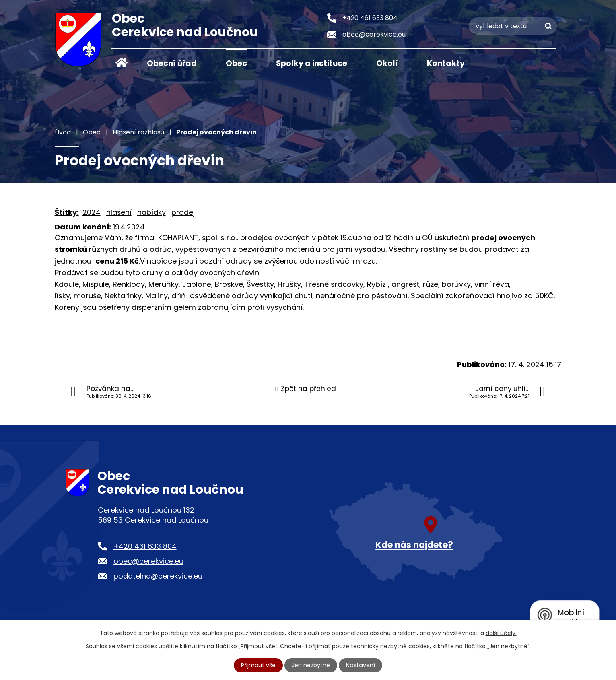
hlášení (119, 212)
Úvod (122, 63)
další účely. (501, 633)
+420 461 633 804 (145, 546)
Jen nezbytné (311, 665)
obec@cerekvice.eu (148, 561)
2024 (92, 212)
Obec (236, 63)
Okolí (387, 63)
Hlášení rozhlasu (138, 132)
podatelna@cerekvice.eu (158, 576)
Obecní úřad (172, 63)
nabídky (151, 212)
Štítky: (67, 212)
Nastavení (361, 665)
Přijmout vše (259, 665)
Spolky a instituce (312, 63)
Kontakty (446, 63)
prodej (183, 212)
